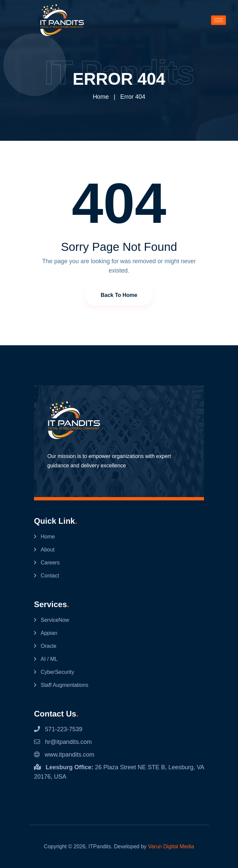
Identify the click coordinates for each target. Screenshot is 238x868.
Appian (49, 633)
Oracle (48, 646)
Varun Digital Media (171, 846)
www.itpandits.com (64, 755)
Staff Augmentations (64, 685)
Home (101, 97)
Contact (50, 576)
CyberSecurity (57, 672)
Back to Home (119, 295)
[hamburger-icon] (218, 20)
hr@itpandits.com (63, 742)
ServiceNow (55, 620)
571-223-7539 (58, 729)
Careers (50, 563)
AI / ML (49, 659)
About (48, 550)
